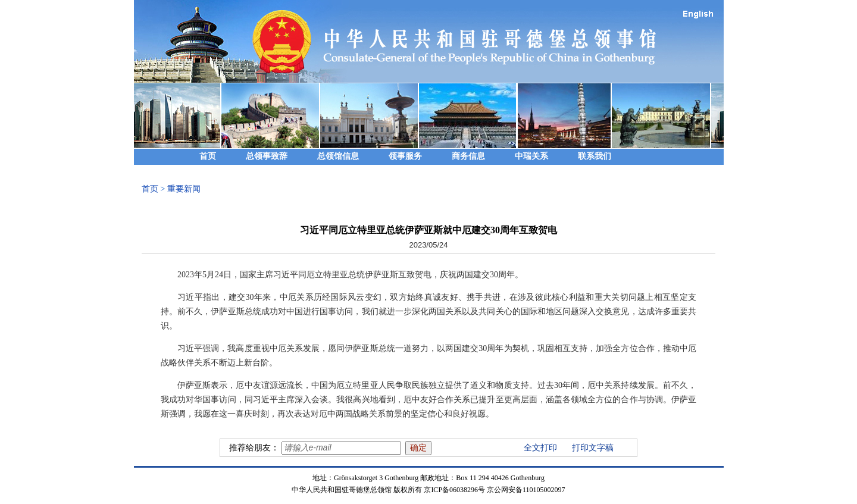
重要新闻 (184, 189)
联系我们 (595, 156)
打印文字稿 (593, 448)
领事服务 (405, 156)
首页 (208, 156)
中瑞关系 (531, 156)
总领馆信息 (338, 156)
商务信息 (468, 156)
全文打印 (540, 448)
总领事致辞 (267, 156)
